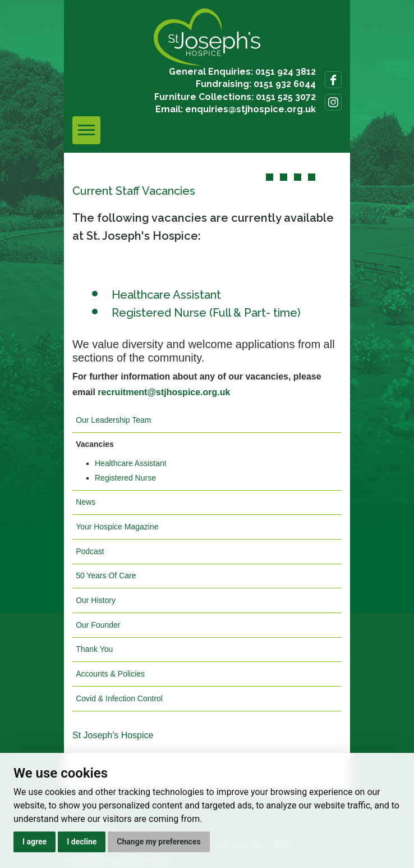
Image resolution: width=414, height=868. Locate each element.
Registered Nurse (125, 478)
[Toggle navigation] (86, 130)
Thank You (94, 649)
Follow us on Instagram (333, 102)
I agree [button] (34, 842)
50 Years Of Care (106, 575)
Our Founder (98, 625)
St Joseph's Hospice (113, 735)
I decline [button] (82, 842)
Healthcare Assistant (166, 295)
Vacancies (95, 444)
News (86, 502)
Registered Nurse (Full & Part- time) (208, 313)
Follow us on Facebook (333, 80)
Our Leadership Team (113, 420)
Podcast (90, 551)
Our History (96, 600)
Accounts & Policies (110, 674)
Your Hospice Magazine (117, 527)
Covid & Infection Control (119, 698)
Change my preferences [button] (158, 842)
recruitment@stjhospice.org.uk (164, 392)
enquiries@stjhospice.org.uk (250, 109)
